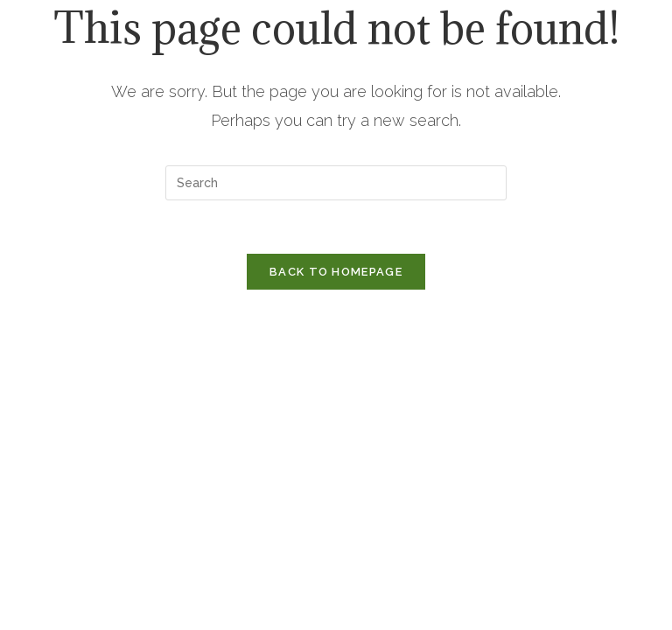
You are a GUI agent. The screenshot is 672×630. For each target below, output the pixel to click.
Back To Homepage (336, 272)
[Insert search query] (336, 183)
